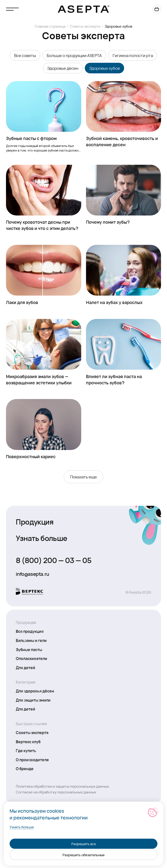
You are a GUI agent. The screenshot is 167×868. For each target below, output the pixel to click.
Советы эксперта (85, 26)
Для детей (26, 667)
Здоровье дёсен (63, 68)
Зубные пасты (29, 649)
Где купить (26, 750)
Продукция (35, 521)
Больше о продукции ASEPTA (74, 55)
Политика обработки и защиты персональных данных (62, 786)
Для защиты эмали (33, 700)
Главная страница (50, 26)
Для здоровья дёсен (35, 691)
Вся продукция (30, 631)
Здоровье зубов (104, 68)
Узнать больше (41, 538)
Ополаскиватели (32, 658)
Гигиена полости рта (133, 55)
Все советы (25, 55)
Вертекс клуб (28, 741)
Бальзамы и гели (31, 640)
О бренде (25, 768)
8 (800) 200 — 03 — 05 (54, 560)
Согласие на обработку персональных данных (56, 792)
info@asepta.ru (32, 574)
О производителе (32, 760)
